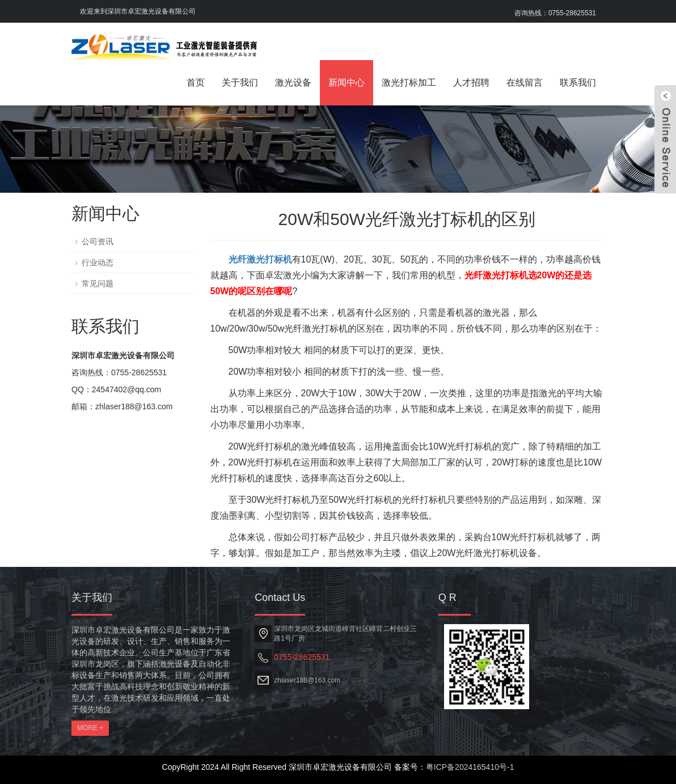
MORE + (90, 728)
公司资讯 (98, 241)
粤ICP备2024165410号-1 (470, 767)
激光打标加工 (409, 82)
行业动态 (98, 262)
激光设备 (293, 82)
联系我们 (578, 82)
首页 (196, 82)
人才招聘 (471, 82)
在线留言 (525, 82)
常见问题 (98, 283)
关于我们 (240, 82)
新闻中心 (347, 82)
